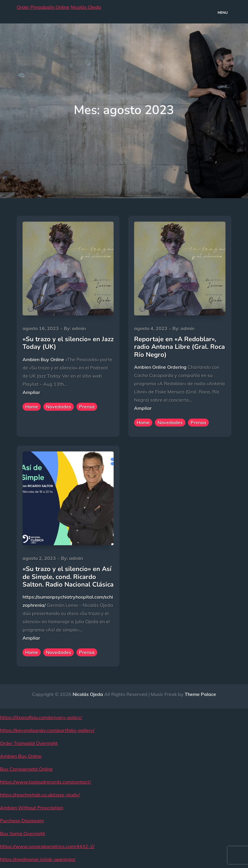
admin (79, 328)
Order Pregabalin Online (43, 7)
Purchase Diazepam (22, 821)
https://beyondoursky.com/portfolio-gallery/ (47, 730)
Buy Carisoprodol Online (26, 769)
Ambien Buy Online (43, 359)
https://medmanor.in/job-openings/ (38, 859)
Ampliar (31, 392)
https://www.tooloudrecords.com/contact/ (46, 782)
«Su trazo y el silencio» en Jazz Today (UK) (68, 343)
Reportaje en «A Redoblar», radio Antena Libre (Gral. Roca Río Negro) (179, 347)
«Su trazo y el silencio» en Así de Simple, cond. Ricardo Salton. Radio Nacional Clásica (68, 577)
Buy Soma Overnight (23, 833)
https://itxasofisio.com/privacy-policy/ (41, 717)
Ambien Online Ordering (160, 367)
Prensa (87, 407)
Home (32, 407)
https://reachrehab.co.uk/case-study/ (40, 795)
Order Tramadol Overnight (29, 743)
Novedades (59, 407)
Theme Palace (200, 694)
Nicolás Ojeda (86, 7)
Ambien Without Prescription (32, 808)
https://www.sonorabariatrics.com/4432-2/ (47, 846)
